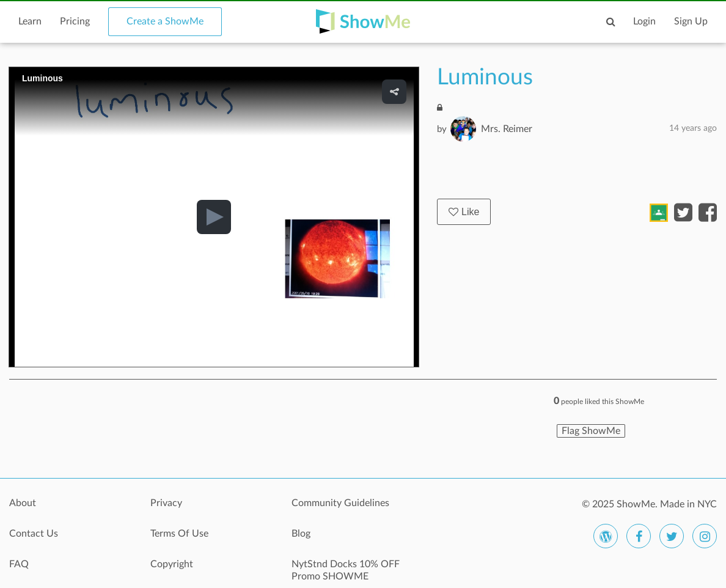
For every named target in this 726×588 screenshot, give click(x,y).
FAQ (19, 564)
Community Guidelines (340, 503)
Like (464, 212)
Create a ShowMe (165, 21)
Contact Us (34, 534)
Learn (30, 21)
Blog (301, 534)
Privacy (166, 503)
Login (644, 21)
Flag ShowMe (591, 431)
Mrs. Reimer (507, 129)
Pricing (75, 21)
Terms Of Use (179, 534)
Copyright (172, 564)
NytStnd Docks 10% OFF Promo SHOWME (346, 570)
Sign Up (691, 21)
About (23, 503)
